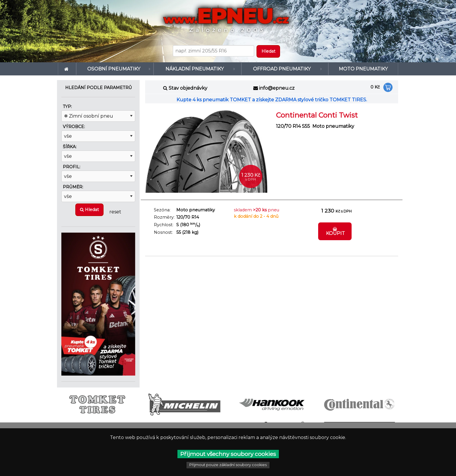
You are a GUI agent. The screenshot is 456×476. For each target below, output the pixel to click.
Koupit (335, 232)
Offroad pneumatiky (282, 69)
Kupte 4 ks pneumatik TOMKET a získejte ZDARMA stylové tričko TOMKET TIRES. (272, 100)
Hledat (89, 210)
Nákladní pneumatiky (195, 69)
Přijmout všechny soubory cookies (228, 454)
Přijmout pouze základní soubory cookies (228, 465)
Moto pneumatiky (363, 69)
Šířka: (70, 147)
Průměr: (73, 187)
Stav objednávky (188, 88)
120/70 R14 (188, 217)
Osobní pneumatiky (114, 69)
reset (115, 212)
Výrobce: (74, 127)
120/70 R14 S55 (293, 126)
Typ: (67, 107)
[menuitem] (67, 69)
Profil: (72, 167)
